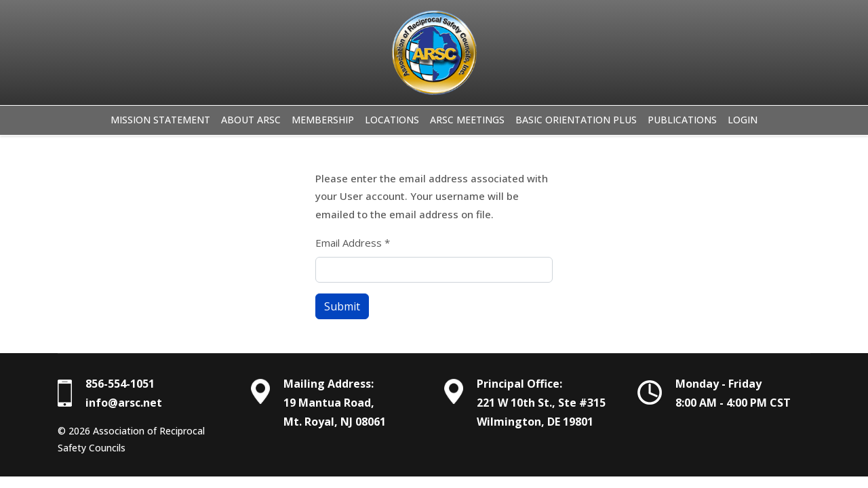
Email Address (353, 243)
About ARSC (251, 120)
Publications (682, 120)
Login (743, 120)
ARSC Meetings (467, 120)
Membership (323, 120)
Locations (392, 120)
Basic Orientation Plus (576, 120)
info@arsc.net (124, 403)
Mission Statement (160, 120)
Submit (342, 306)
